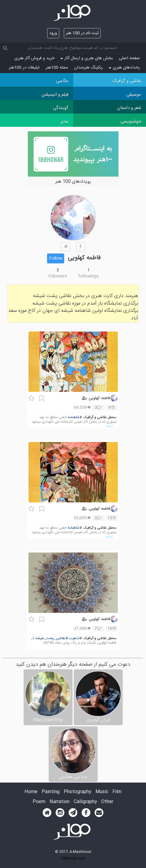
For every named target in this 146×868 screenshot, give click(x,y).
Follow (56, 258)
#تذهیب (75, 638)
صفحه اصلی (129, 58)
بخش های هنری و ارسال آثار (87, 58)
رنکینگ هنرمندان (88, 68)
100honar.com (73, 858)
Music (102, 792)
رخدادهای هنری (124, 68)
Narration (60, 802)
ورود (53, 33)
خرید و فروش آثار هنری (34, 58)
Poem (39, 802)
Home (31, 792)
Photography (78, 792)
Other (107, 802)
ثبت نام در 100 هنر (82, 33)
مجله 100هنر (57, 68)
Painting (51, 792)
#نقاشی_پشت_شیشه (52, 638)
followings (89, 276)
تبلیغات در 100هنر (24, 68)
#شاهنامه (75, 417)
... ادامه (111, 426)
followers (58, 276)
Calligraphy (85, 802)
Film (117, 792)
